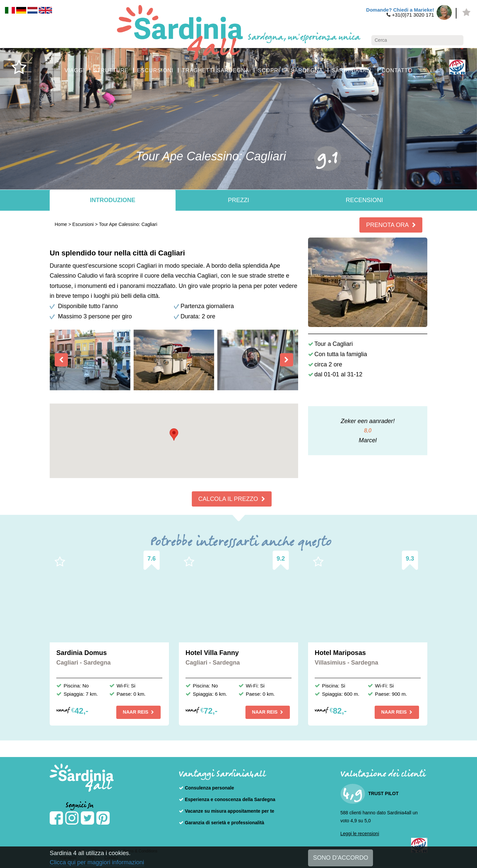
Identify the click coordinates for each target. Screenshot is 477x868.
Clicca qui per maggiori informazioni (97, 862)
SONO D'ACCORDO (341, 858)
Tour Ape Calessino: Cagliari (128, 224)
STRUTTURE (111, 70)
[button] (174, 434)
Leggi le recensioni (360, 834)
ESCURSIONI (155, 70)
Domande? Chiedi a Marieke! (400, 10)
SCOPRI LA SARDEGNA (290, 70)
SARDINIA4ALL (352, 70)
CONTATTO (397, 70)
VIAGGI (75, 70)
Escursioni (83, 224)
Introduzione (112, 200)
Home (61, 224)
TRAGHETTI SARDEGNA (215, 70)
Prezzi (238, 200)
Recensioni (364, 200)
